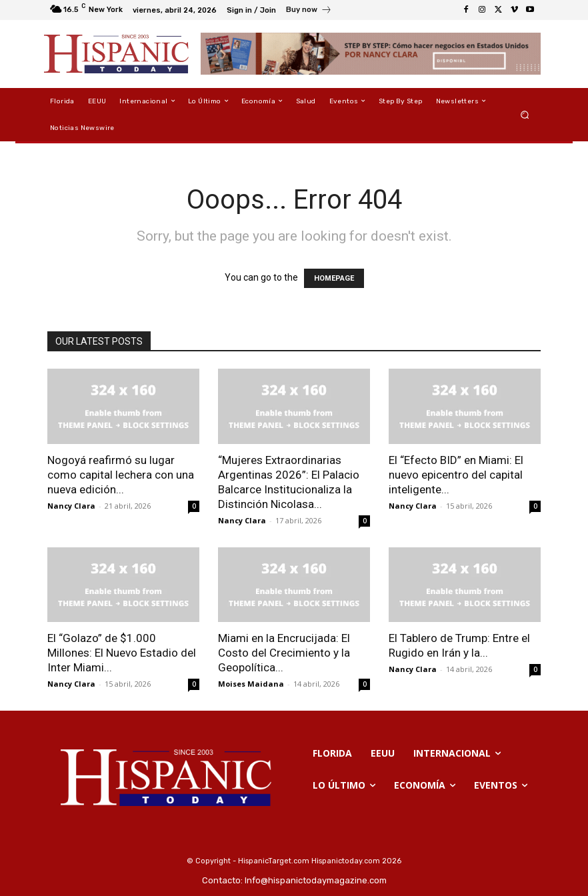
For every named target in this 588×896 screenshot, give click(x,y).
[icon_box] (309, 11)
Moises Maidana (251, 684)
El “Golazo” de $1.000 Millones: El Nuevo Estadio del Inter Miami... (122, 653)
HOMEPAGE (334, 278)
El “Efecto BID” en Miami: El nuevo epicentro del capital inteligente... (456, 475)
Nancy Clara (71, 506)
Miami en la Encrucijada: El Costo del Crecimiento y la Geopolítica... (284, 653)
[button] (525, 114)
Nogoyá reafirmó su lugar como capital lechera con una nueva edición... (121, 475)
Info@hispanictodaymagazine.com (316, 880)
